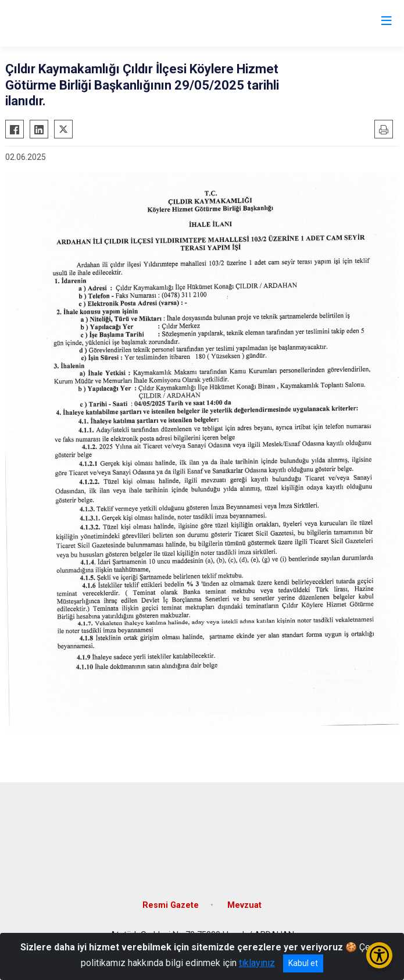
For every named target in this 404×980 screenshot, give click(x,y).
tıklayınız (257, 963)
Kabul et (303, 963)
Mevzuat (244, 905)
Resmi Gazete (171, 905)
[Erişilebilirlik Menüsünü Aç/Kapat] (379, 955)
